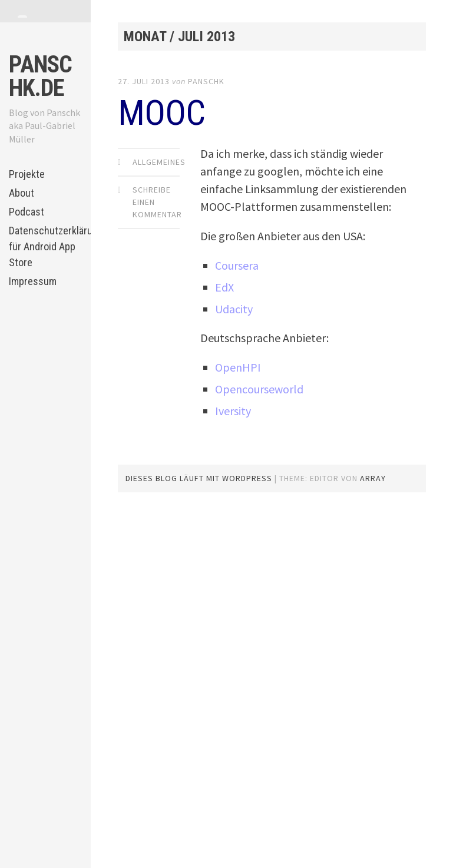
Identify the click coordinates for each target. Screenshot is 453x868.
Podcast (27, 212)
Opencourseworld (259, 389)
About (22, 193)
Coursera (237, 265)
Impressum (33, 281)
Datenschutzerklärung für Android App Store (45, 246)
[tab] (22, 16)
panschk (206, 81)
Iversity (233, 411)
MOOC (161, 113)
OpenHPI (238, 367)
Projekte (27, 174)
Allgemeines (159, 162)
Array (373, 478)
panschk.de (40, 76)
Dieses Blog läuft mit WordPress (199, 478)
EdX (224, 287)
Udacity (234, 309)
